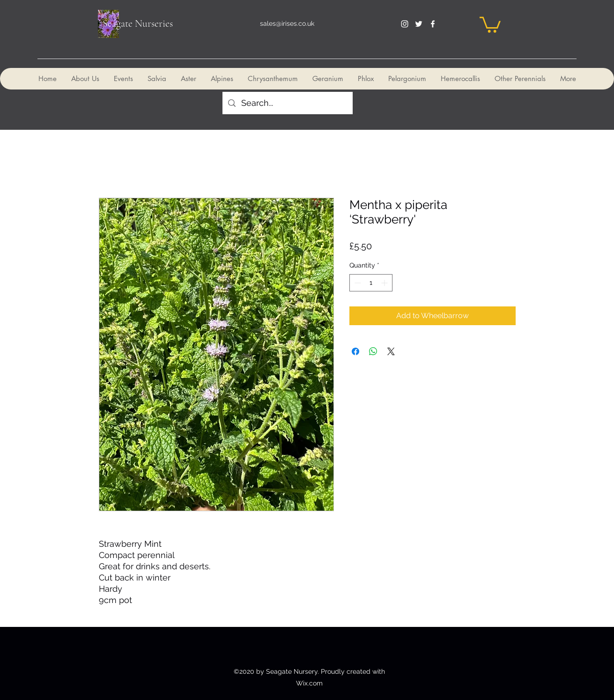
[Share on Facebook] (355, 351)
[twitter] (419, 24)
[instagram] (405, 24)
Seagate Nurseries (138, 23)
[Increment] (385, 283)
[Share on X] (391, 351)
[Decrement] (357, 283)
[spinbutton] (371, 283)
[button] (490, 24)
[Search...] (287, 103)
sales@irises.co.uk (287, 23)
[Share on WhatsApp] (373, 351)
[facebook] (433, 24)
